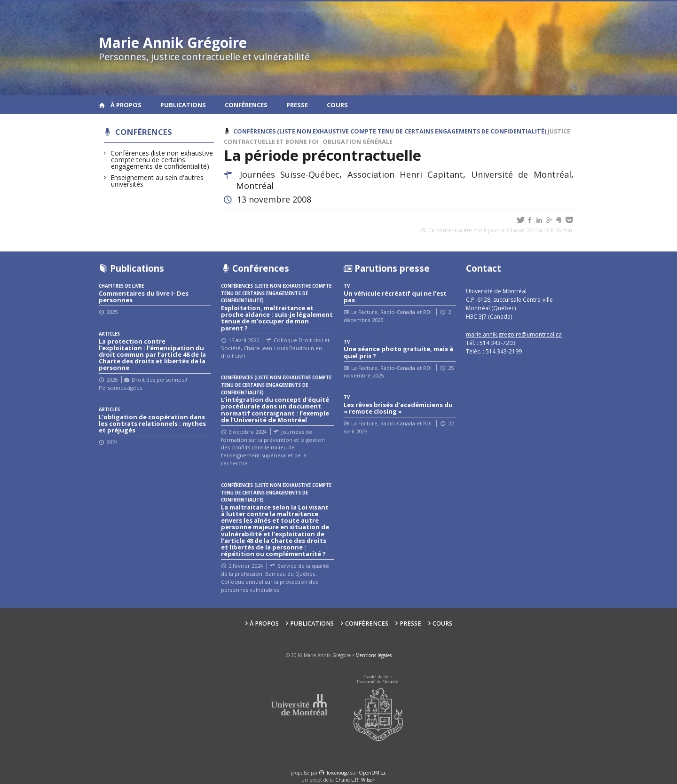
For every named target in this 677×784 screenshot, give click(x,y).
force (338, 773)
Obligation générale (358, 142)
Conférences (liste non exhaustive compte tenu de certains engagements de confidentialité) (162, 160)
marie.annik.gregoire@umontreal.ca (514, 334)
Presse (297, 105)
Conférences (246, 105)
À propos (126, 105)
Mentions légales (374, 655)
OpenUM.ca (372, 773)
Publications (183, 105)
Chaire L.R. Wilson (355, 780)
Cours (337, 105)
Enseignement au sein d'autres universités (157, 181)
